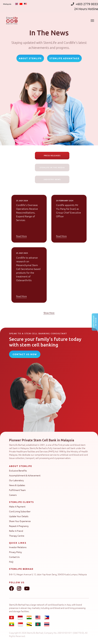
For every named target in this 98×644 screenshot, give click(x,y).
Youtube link (27, 589)
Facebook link (11, 589)
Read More (21, 236)
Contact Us (14, 557)
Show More (49, 313)
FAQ (11, 562)
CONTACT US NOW (25, 354)
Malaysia (7, 4)
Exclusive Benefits (18, 471)
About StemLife (30, 58)
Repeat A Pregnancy (19, 526)
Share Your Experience (20, 521)
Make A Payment (17, 506)
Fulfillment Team (17, 490)
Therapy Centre (17, 536)
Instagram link (19, 589)
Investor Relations (18, 547)
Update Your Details (19, 516)
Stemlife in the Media (52, 167)
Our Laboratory (16, 480)
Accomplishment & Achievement (25, 475)
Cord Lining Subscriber (20, 511)
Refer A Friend (16, 531)
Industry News (52, 179)
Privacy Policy (15, 552)
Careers (13, 495)
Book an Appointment (95, 322)
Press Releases (52, 156)
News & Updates (17, 485)
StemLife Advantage (64, 58)
